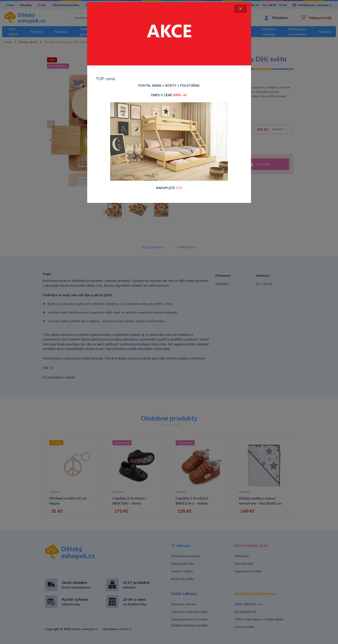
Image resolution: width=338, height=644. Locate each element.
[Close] (240, 9)
